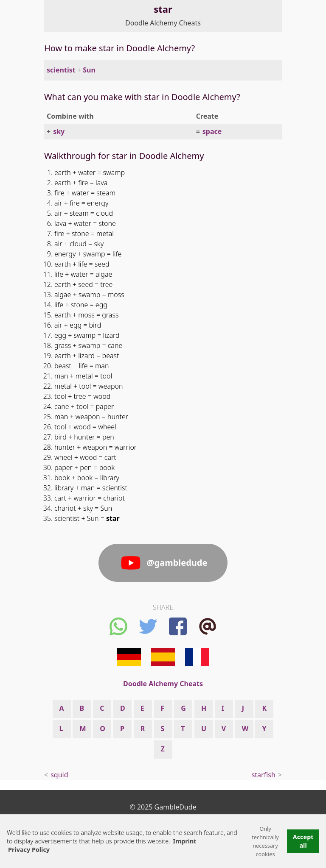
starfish (264, 775)
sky (59, 131)
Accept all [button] (303, 841)
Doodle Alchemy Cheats (163, 23)
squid (59, 775)
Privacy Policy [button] (29, 850)
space (212, 131)
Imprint (185, 841)
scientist (61, 70)
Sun (89, 70)
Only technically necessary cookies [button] (265, 841)
